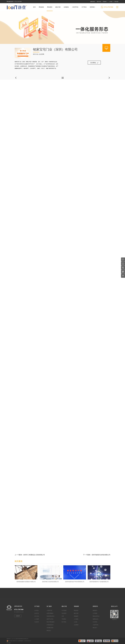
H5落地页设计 (50, 625)
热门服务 (49, 606)
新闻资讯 (95, 606)
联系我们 (92, 7)
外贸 (63, 616)
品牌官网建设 (50, 613)
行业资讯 (95, 622)
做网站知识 (96, 619)
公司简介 (37, 610)
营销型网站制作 (51, 616)
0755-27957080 (18, 2)
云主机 (76, 622)
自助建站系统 (50, 628)
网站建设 (41, 7)
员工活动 (37, 616)
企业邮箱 (76, 625)
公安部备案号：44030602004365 (24, 641)
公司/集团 (64, 610)
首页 (34, 7)
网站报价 (76, 610)
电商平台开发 (50, 619)
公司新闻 (95, 613)
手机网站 (64, 619)
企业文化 (37, 613)
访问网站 (94, 63)
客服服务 (105, 2)
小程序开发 (75, 7)
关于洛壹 (37, 606)
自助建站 (66, 7)
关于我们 (84, 7)
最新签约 (95, 610)
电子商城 (64, 622)
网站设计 (49, 631)
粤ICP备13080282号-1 (13, 641)
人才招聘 (37, 619)
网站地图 (116, 2)
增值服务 (76, 606)
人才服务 (111, 2)
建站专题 (99, 2)
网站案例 (50, 9)
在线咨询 (18, 616)
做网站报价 (93, 2)
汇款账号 (37, 622)
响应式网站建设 (51, 622)
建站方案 (58, 7)
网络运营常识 (96, 616)
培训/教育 (64, 613)
